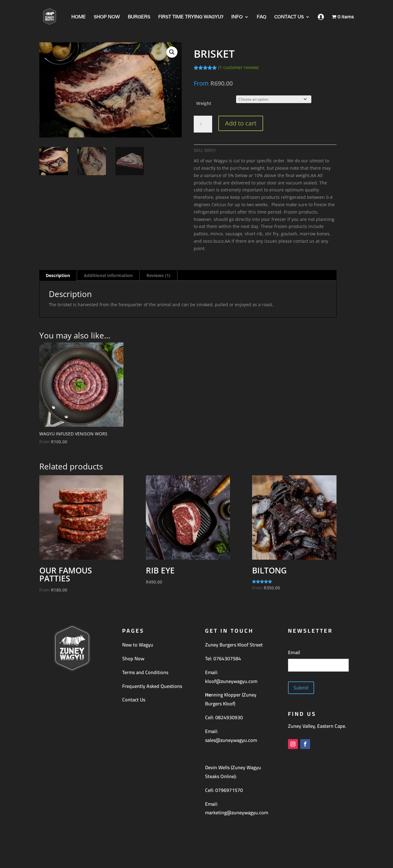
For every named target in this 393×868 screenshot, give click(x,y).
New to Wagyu (138, 645)
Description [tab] (58, 275)
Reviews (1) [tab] (158, 275)
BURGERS (139, 17)
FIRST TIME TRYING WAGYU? (191, 17)
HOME (78, 17)
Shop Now (133, 658)
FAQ (261, 17)
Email (296, 652)
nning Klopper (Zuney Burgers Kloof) (231, 699)
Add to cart (241, 123)
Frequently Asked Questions (152, 686)
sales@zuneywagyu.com (231, 740)
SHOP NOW (107, 17)
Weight (204, 103)
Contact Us (134, 700)
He (208, 695)
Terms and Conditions (145, 672)
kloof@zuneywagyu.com (231, 681)
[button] (172, 52)
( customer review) (238, 67)
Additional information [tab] (108, 275)
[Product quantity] (203, 124)
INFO (237, 17)
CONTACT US (289, 17)
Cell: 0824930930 (224, 717)
